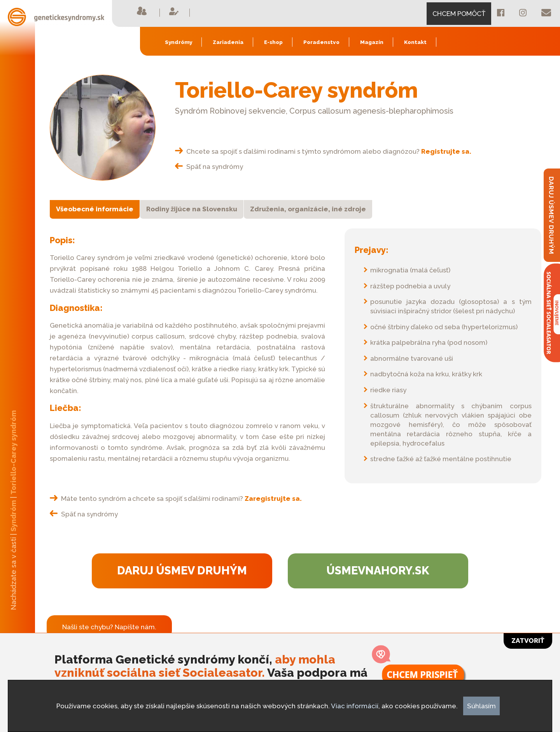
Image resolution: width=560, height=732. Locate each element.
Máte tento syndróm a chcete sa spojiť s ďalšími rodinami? (176, 499)
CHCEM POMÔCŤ (459, 14)
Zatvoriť (528, 641)
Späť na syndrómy (209, 167)
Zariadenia (228, 42)
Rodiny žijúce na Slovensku (192, 209)
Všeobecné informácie (95, 209)
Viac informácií (355, 706)
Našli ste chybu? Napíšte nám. (109, 627)
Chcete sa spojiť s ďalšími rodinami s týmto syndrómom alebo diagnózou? (323, 151)
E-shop (273, 42)
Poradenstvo (321, 42)
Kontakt (415, 42)
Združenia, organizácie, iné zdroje (308, 209)
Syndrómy (178, 42)
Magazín (372, 42)
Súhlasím (481, 706)
